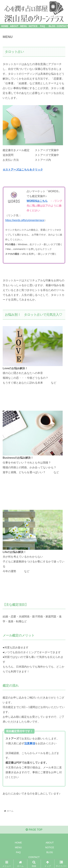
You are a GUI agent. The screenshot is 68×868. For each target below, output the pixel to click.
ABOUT (50, 843)
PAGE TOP (34, 830)
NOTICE (50, 847)
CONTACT (34, 857)
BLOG (50, 852)
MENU (18, 847)
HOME (18, 843)
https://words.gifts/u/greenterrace (25, 220)
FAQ (18, 852)
